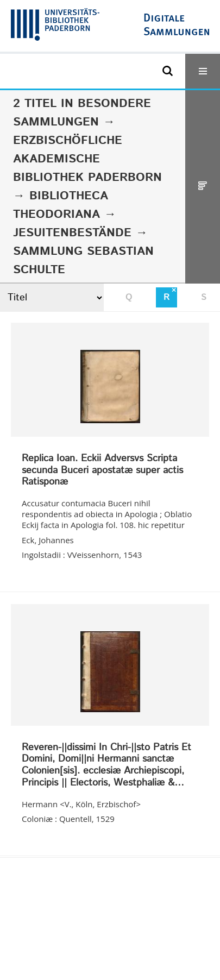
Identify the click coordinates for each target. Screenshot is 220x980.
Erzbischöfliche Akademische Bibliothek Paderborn (87, 159)
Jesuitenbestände (72, 233)
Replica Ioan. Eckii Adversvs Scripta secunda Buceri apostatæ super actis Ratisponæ (102, 471)
